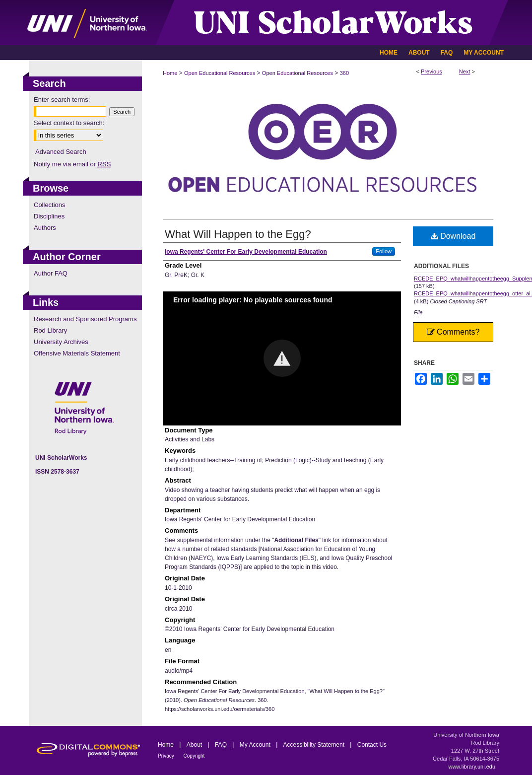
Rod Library (50, 330)
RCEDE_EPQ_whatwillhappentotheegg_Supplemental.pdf (454, 279)
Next (465, 71)
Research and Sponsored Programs (85, 319)
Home (170, 73)
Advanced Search (61, 152)
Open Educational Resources (220, 73)
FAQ (222, 745)
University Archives (61, 342)
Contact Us (372, 745)
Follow (384, 251)
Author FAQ (51, 273)
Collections (50, 205)
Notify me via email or (72, 164)
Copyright (194, 756)
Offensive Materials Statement (77, 353)
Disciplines (49, 216)
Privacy (167, 756)
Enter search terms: (62, 100)
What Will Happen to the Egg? (238, 234)
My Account (256, 745)
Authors (45, 228)
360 (344, 73)
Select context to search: (69, 123)
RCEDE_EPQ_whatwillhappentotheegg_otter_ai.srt (454, 293)
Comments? (453, 332)
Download (453, 236)
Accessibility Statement (315, 745)
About (195, 745)
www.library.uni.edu (472, 767)
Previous (432, 71)
